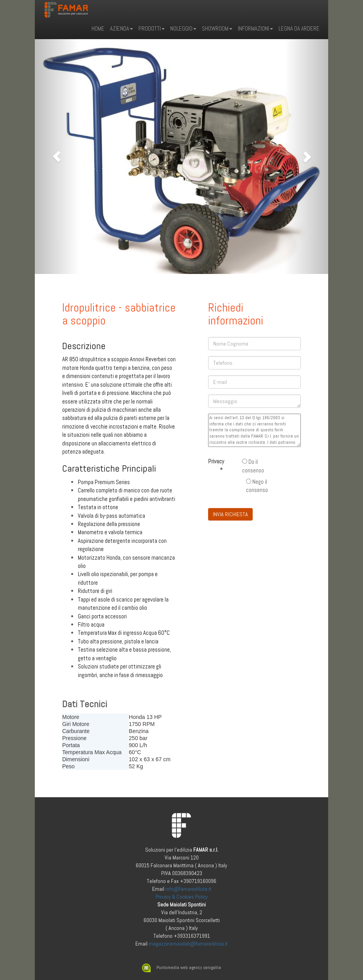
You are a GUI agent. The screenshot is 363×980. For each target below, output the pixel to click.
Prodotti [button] (152, 28)
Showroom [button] (217, 28)
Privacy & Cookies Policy (182, 897)
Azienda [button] (121, 28)
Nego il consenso (257, 486)
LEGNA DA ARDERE (299, 28)
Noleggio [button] (183, 28)
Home (98, 28)
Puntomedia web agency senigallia (181, 968)
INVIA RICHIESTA (230, 514)
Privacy (216, 465)
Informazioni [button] (255, 28)
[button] (57, 157)
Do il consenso (253, 466)
